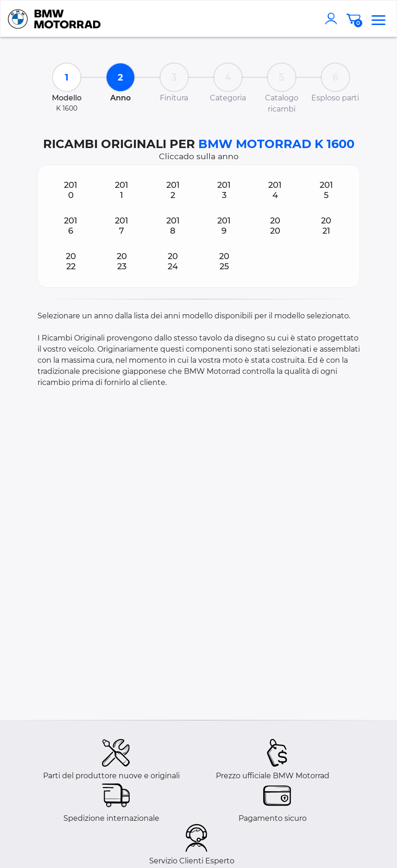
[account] (333, 19)
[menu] (378, 19)
